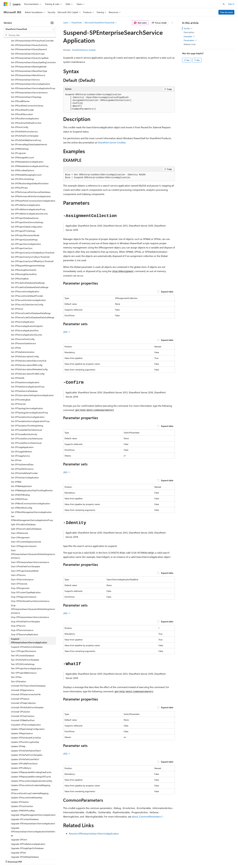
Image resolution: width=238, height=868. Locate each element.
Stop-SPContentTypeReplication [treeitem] (26, 566)
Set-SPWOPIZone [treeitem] (19, 473)
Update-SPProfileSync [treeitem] (21, 742)
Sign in (231, 4)
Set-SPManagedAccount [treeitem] (22, 131)
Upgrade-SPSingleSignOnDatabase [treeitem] (27, 822)
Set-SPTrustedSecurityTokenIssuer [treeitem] (27, 412)
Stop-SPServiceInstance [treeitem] (22, 604)
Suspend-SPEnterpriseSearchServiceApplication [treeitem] (29, 614)
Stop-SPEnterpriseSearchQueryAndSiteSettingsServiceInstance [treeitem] (33, 583)
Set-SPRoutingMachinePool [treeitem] (24, 248)
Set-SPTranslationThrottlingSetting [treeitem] (27, 399)
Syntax (188, 28)
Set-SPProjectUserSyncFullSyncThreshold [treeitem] (30, 231)
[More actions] (172, 23)
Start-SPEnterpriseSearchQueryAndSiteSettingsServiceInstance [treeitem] (33, 528)
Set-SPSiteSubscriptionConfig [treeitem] (25, 330)
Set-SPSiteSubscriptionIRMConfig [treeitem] (27, 339)
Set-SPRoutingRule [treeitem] (20, 252)
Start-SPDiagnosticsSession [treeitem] (24, 520)
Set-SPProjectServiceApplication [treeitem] (26, 218)
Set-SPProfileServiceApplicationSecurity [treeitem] (29, 187)
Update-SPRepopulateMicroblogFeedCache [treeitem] (31, 746)
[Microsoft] (6, 4)
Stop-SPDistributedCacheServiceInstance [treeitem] (30, 575)
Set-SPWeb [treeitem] (16, 455)
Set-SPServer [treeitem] (17, 282)
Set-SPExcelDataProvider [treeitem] (22, 84)
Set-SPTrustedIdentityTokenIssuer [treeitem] (27, 404)
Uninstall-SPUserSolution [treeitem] (23, 690)
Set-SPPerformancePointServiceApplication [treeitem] (31, 170)
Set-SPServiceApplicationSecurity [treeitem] (26, 308)
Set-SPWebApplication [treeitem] (21, 460)
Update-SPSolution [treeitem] (20, 776)
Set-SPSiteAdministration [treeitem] (23, 326)
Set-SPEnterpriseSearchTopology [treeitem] (26, 71)
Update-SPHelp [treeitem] (18, 720)
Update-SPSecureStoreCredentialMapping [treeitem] (31, 759)
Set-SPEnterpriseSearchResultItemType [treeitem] (29, 45)
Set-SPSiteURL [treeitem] (18, 352)
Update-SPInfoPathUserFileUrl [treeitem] (25, 733)
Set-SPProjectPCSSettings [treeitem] (23, 205)
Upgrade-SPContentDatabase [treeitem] (25, 793)
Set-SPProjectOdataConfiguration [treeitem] (27, 200)
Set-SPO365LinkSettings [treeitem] (22, 153)
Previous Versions (28, 859)
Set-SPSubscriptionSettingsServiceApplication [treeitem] (32, 369)
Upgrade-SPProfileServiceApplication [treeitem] (28, 818)
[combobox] (30, 29)
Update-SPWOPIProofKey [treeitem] (23, 784)
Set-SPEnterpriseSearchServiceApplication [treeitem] (31, 58)
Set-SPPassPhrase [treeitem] (19, 161)
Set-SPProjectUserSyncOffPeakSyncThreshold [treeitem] (32, 235)
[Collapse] (52, 23)
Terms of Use (111, 859)
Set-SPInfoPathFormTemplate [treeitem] (25, 109)
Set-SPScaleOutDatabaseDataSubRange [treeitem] (30, 261)
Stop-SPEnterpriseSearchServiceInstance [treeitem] (30, 591)
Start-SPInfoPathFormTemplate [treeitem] (25, 540)
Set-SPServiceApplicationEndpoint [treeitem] (27, 300)
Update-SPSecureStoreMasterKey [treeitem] (27, 771)
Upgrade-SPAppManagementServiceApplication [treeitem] (33, 789)
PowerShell (76, 23)
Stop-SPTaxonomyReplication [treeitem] (25, 608)
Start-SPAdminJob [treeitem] (19, 507)
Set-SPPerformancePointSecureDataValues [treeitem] (31, 166)
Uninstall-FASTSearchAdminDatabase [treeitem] (28, 659)
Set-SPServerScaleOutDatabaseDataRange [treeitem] (31, 287)
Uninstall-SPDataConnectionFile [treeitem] (26, 668)
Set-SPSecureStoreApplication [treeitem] (25, 265)
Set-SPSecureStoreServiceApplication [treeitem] (28, 274)
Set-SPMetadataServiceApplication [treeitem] (27, 135)
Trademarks (126, 859)
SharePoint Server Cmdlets (112, 142)
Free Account (226, 12)
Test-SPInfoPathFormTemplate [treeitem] (25, 633)
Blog (41, 859)
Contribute (54, 859)
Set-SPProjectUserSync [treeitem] (22, 222)
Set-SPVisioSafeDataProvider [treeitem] (24, 447)
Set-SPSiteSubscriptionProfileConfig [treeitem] (28, 347)
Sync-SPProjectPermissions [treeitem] (24, 625)
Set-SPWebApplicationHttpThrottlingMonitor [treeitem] (32, 464)
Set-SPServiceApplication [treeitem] (23, 296)
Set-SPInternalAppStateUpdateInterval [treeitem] (29, 118)
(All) (67, 332)
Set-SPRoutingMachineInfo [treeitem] (24, 244)
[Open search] (224, 4)
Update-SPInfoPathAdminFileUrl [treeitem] (26, 724)
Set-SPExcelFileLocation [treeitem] (22, 88)
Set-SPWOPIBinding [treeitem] (20, 469)
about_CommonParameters (146, 816)
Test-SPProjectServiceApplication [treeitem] (26, 642)
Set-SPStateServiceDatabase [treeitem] (24, 365)
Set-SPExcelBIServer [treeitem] (20, 75)
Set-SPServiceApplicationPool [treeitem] (25, 304)
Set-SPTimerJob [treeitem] (18, 378)
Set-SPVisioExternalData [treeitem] (22, 438)
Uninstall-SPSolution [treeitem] (20, 685)
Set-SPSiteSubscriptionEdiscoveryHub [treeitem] (29, 334)
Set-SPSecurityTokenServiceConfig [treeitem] (27, 278)
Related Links (190, 44)
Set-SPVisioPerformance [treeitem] (22, 443)
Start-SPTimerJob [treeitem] (19, 557)
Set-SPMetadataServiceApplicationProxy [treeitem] (30, 140)
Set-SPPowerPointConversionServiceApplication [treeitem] (33, 174)
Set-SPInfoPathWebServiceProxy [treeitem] (26, 114)
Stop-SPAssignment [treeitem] (20, 562)
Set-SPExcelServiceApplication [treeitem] (25, 92)
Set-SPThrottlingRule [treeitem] (21, 373)
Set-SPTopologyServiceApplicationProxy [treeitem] (30, 386)
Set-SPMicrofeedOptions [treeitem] (23, 144)
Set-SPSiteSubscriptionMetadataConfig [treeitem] (29, 343)
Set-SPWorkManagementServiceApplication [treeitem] (31, 486)
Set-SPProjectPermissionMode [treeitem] (25, 209)
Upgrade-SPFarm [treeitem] (19, 813)
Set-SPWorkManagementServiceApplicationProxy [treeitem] (32, 492)
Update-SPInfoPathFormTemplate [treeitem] (27, 729)
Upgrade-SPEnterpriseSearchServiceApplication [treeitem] (33, 797)
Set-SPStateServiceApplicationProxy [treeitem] (28, 360)
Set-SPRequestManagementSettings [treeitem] (28, 239)
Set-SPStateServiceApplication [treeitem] (25, 356)
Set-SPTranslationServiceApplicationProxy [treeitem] (30, 395)
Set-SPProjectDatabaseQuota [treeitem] (25, 192)
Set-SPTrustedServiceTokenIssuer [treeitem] (26, 417)
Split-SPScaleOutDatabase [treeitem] (23, 498)
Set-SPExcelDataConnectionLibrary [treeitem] (27, 79)
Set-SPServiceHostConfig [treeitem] (23, 313)
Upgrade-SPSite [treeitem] (18, 826)
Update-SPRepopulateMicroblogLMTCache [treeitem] (31, 750)
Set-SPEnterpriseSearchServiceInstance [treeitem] (29, 66)
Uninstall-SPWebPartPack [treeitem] (23, 694)
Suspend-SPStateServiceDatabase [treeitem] (27, 621)
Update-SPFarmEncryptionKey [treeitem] (25, 716)
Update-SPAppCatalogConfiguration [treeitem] (28, 703)
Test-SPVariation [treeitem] (19, 655)
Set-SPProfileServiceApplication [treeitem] (26, 179)
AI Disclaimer (10, 859)
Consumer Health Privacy (87, 859)
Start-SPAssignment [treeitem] (20, 511)
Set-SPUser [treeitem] (16, 434)
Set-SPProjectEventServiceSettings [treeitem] (27, 196)
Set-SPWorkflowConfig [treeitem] (21, 481)
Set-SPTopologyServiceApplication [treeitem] (27, 382)
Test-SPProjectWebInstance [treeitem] (24, 647)
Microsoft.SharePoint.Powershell (99, 23)
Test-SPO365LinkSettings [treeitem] (23, 638)
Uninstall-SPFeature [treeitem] (20, 672)
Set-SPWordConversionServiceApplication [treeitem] (30, 477)
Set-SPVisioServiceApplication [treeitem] (25, 451)
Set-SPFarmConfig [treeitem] (20, 101)
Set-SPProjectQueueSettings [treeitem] (24, 213)
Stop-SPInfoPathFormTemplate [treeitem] (25, 595)
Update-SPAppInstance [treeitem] (22, 707)
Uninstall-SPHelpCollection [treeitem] (23, 677)
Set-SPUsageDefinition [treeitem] (21, 425)
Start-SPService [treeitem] (18, 549)
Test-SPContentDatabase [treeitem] (23, 629)
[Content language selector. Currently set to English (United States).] (18, 852)
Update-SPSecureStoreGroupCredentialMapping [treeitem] (30, 765)
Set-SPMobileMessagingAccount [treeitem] (26, 148)
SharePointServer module (84, 50)
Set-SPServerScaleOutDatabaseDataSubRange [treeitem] (33, 291)
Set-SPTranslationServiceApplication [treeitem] (28, 391)
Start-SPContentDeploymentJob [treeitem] (26, 515)
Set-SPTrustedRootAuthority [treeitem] (24, 408)
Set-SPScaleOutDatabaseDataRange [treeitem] (28, 257)
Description (189, 32)
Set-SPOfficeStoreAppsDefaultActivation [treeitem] (30, 157)
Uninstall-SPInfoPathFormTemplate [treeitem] (27, 681)
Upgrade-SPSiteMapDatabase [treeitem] (25, 831)
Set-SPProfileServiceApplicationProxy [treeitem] (28, 183)
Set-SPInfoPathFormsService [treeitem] (24, 105)
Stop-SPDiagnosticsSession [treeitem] (24, 570)
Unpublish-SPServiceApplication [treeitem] (26, 698)
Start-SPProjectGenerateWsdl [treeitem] (25, 545)
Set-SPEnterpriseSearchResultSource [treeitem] (28, 49)
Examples (189, 36)
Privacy (66, 859)
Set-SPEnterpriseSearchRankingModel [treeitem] (29, 40)
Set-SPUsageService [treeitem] (20, 430)
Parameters (190, 40)
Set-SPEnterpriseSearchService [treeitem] (25, 53)
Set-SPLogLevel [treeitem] (18, 127)
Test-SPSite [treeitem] (16, 651)
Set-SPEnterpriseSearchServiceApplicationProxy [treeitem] (33, 62)
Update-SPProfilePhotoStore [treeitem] (24, 737)
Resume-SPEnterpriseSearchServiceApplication (94, 833)
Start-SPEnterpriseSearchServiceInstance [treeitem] (30, 536)
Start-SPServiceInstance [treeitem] (22, 553)
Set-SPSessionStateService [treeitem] (23, 317)
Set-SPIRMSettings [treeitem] (20, 123)
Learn (66, 23)
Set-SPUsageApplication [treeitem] (22, 421)
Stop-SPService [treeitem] (18, 599)
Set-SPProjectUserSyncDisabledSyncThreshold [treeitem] (33, 226)
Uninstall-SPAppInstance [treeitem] (22, 664)
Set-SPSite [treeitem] (16, 321)
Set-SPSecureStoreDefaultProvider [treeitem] (27, 270)
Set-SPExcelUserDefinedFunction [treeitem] (26, 97)
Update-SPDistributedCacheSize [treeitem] (26, 711)
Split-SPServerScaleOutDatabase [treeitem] (26, 503)
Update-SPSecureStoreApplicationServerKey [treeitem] (32, 755)
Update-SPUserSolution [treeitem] (22, 780)
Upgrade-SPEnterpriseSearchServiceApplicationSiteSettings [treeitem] (33, 805)
